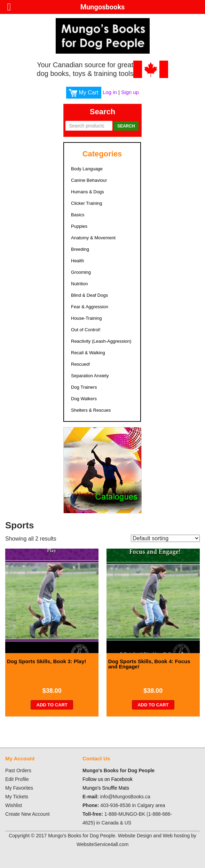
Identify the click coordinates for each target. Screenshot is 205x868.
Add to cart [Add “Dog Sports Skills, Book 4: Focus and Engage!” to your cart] (153, 705)
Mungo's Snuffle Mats (106, 788)
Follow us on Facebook (108, 779)
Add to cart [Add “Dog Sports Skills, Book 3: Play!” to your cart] (52, 705)
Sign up (130, 92)
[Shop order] (165, 538)
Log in (110, 92)
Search (126, 126)
